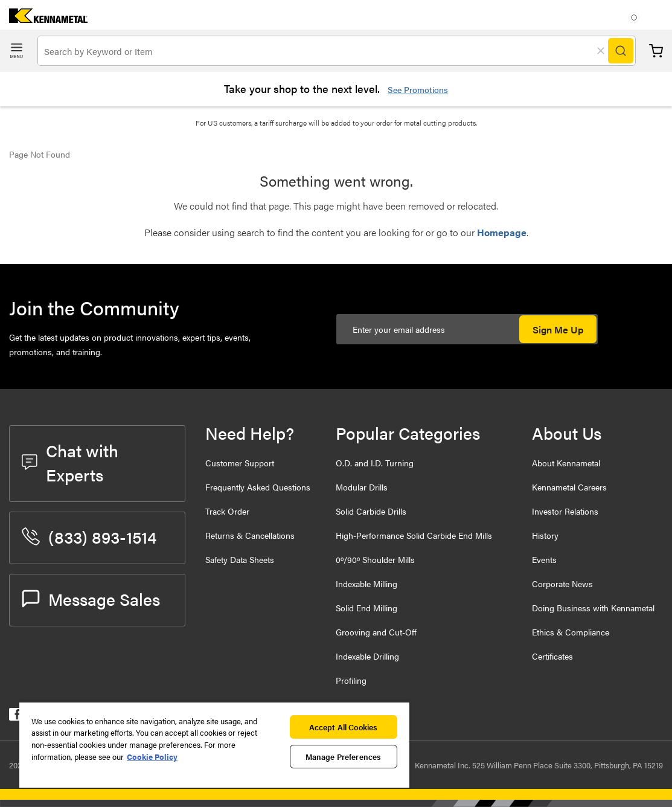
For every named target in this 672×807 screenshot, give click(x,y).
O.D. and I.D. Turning (375, 463)
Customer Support (240, 463)
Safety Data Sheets (240, 559)
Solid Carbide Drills (371, 511)
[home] (44, 19)
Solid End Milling (366, 608)
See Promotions (418, 89)
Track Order (227, 511)
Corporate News (562, 584)
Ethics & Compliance (571, 632)
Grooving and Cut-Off (376, 632)
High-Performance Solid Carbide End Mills (414, 535)
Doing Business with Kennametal (593, 608)
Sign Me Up (558, 330)
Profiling (351, 680)
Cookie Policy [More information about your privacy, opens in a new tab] (152, 757)
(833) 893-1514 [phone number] (89, 536)
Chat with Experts (70, 462)
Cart (656, 51)
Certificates (552, 656)
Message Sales (91, 599)
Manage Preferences (343, 757)
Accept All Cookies (343, 727)
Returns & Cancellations (250, 535)
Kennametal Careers (569, 487)
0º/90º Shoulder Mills (375, 559)
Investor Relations (565, 511)
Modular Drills (362, 487)
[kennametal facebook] (15, 717)
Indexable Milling (366, 584)
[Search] (621, 51)
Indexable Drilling (367, 656)
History (545, 535)
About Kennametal (566, 463)
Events (544, 559)
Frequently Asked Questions (258, 487)
